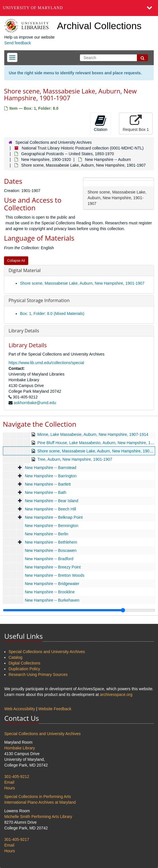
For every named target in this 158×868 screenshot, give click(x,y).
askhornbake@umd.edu (35, 403)
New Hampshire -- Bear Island (52, 501)
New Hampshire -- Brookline (50, 592)
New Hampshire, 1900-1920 (46, 159)
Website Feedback (55, 709)
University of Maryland (33, 8)
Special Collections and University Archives (54, 142)
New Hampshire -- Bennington (52, 526)
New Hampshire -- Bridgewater (52, 584)
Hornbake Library (20, 748)
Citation (101, 123)
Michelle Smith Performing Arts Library (38, 817)
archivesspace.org (116, 695)
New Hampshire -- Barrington (51, 476)
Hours (10, 788)
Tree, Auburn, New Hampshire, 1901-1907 (75, 459)
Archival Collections (99, 26)
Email (9, 782)
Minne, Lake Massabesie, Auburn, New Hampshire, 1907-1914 (93, 434)
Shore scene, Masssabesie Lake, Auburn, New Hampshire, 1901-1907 (82, 283)
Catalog (15, 657)
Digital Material (25, 270)
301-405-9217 (17, 839)
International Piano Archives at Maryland (40, 802)
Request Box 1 (136, 123)
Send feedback (18, 43)
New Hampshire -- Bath (46, 492)
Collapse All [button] (16, 261)
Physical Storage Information (39, 300)
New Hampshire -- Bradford (49, 559)
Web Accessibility (20, 709)
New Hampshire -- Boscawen (51, 550)
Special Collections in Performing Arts (38, 797)
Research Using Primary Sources (38, 675)
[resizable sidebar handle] (79, 610)
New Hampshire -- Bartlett (48, 484)
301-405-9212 (17, 777)
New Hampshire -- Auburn (108, 159)
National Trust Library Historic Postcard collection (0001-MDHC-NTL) (83, 148)
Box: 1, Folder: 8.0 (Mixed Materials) (52, 314)
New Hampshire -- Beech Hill (50, 509)
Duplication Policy (24, 669)
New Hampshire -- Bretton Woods (55, 575)
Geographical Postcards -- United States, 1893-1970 (67, 154)
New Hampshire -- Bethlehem (51, 542)
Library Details (24, 331)
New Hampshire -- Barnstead (51, 468)
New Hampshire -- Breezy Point (53, 567)
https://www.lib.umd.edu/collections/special (46, 363)
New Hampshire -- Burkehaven (52, 600)
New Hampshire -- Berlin (46, 534)
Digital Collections (24, 663)
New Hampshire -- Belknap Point (54, 517)
